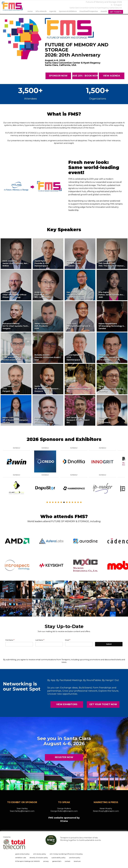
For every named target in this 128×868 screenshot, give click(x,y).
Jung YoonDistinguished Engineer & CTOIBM (81, 326)
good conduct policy (22, 854)
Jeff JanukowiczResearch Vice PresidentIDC (78, 420)
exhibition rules (21, 858)
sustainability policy (59, 858)
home (30, 11)
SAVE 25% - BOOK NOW (85, 76)
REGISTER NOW (64, 757)
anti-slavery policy (40, 854)
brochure (77, 861)
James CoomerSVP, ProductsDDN (41, 326)
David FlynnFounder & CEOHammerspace (42, 263)
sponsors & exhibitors (68, 11)
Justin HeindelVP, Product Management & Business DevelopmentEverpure (59, 389)
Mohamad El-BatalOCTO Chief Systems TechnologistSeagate (19, 326)
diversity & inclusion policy (39, 858)
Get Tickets (116, 12)
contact (68, 861)
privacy (46, 861)
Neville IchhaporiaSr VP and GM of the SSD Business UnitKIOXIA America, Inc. (21, 357)
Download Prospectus (89, 11)
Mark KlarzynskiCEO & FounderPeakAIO (74, 263)
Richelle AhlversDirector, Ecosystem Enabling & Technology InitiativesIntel (60, 357)
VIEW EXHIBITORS (67, 704)
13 (81, 502)
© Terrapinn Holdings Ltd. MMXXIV (28, 861)
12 (78, 502)
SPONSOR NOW (58, 76)
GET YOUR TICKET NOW (103, 704)
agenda (53, 11)
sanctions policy (75, 858)
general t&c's (57, 861)
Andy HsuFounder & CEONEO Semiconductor (44, 295)
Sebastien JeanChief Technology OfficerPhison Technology (15, 295)
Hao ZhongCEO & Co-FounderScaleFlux (75, 295)
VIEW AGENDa (112, 76)
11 (75, 502)
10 (72, 502)
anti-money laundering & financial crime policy (66, 854)
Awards (104, 11)
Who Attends (41, 11)
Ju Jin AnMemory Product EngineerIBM (79, 389)
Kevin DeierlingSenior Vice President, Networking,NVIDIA (19, 263)
